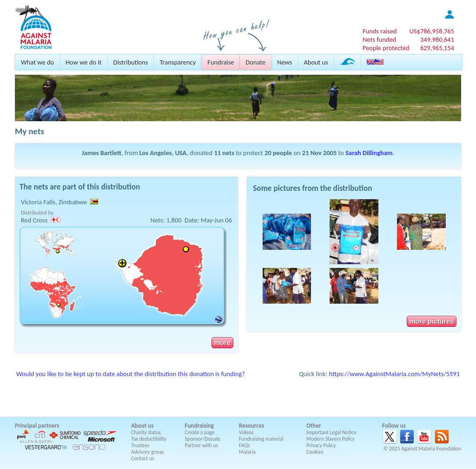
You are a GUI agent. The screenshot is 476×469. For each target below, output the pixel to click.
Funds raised (380, 31)
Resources (251, 426)
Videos (246, 432)
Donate (255, 62)
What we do (37, 62)
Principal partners (37, 426)
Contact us (142, 458)
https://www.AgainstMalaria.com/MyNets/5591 (394, 374)
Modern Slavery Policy (331, 439)
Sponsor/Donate (203, 439)
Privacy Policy (321, 445)
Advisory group (148, 452)
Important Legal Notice (331, 432)
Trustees (140, 445)
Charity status (146, 432)
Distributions (131, 62)
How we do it (83, 62)
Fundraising (199, 426)
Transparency (178, 62)
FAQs (245, 445)
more (222, 343)
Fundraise (221, 62)
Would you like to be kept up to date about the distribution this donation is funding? (131, 374)
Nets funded (379, 39)
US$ (432, 31)
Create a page (200, 432)
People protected (386, 48)
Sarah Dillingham (369, 153)
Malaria (247, 452)
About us (316, 62)
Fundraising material (261, 439)
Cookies (315, 452)
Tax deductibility (149, 439)
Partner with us (202, 445)
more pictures (432, 321)
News (284, 62)
